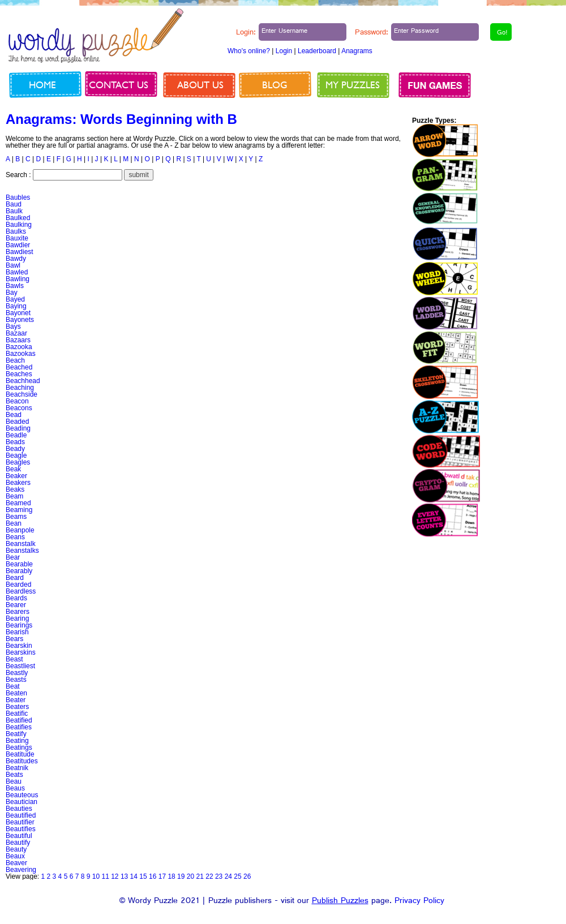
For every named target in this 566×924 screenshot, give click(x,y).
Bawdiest (20, 252)
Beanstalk (21, 544)
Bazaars (18, 340)
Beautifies (21, 829)
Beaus (15, 788)
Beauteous (22, 795)
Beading (18, 428)
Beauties (19, 809)
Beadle (16, 435)
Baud (14, 204)
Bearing (17, 618)
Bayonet (18, 313)
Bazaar (16, 333)
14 (134, 876)
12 (115, 876)
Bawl (13, 265)
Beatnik (17, 768)
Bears (14, 639)
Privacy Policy (419, 902)
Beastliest (20, 666)
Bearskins (21, 652)
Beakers (18, 483)
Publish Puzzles (340, 902)
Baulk (14, 211)
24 (228, 876)
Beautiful (19, 836)
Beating (17, 741)
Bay (12, 293)
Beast (14, 659)
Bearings (19, 625)
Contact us (119, 85)
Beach (15, 360)
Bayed (15, 299)
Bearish (17, 632)
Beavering (21, 870)
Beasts (16, 680)
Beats (14, 775)
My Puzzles (353, 85)
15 (143, 876)
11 (105, 876)
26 (247, 876)
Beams (16, 517)
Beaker (16, 476)
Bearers (18, 612)
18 (171, 876)
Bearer (16, 605)
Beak (13, 469)
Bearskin (19, 646)
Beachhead (23, 381)
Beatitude (20, 754)
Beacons (19, 408)
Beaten (16, 693)
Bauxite (17, 238)
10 (96, 876)
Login (284, 51)
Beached (19, 367)
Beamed (18, 503)
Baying (16, 306)
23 (219, 876)
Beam (14, 496)
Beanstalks (22, 551)
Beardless (21, 591)
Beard (15, 578)
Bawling (18, 279)
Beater (16, 700)
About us (200, 85)
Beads (15, 442)
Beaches (19, 374)
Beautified (21, 815)
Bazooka (19, 347)
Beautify (18, 843)
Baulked (18, 218)
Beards (16, 598)
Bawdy (16, 259)
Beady (15, 449)
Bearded (18, 585)
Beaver (16, 863)
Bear (13, 557)
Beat (13, 686)
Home (42, 85)
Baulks (16, 231)
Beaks (15, 489)
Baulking (19, 225)
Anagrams (357, 51)
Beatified (19, 720)
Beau (14, 781)
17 (162, 876)
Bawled (17, 272)
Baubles (18, 197)
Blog (275, 85)
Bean (14, 523)
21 (200, 876)
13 (124, 876)
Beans (15, 537)
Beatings (19, 747)
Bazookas (21, 354)
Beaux (15, 856)
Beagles (18, 462)
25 (237, 876)
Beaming (19, 510)
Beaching (20, 388)
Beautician (22, 802)
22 (209, 876)
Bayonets (20, 320)
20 (190, 876)
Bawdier (18, 245)
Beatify (16, 734)
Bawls (15, 286)
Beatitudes (22, 761)
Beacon (17, 401)
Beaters (17, 707)
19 (181, 876)
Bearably (19, 571)
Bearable (19, 564)
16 (153, 876)
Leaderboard (317, 51)
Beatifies (19, 727)
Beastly (17, 673)
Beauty (16, 849)
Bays (13, 326)
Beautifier (20, 822)
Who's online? (249, 51)
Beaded (17, 422)
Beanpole (20, 530)
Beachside (22, 394)
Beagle (16, 455)
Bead (14, 415)
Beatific (17, 714)
